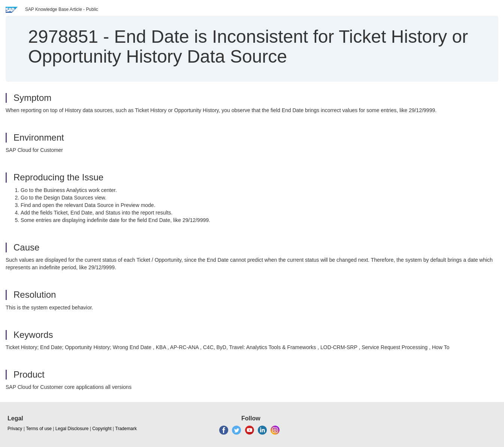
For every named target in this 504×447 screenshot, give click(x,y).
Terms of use (39, 429)
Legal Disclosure (72, 429)
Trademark (126, 429)
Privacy (15, 429)
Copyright (102, 429)
